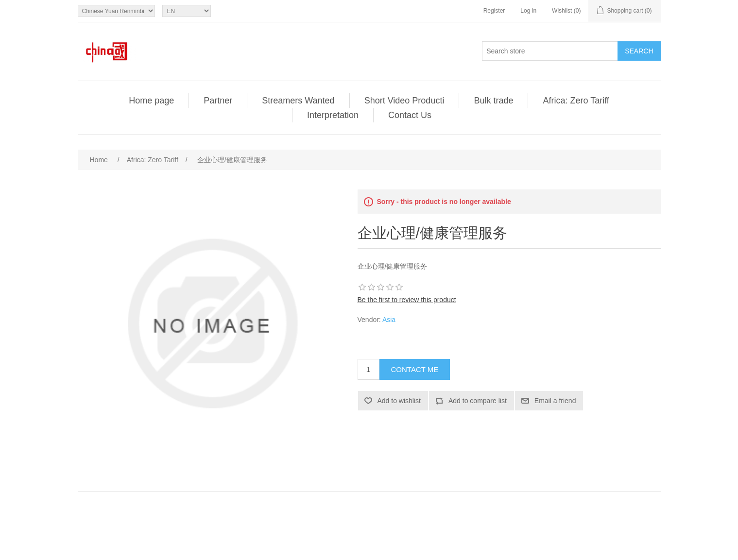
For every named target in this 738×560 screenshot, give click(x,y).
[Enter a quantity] (369, 369)
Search (639, 51)
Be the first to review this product (407, 300)
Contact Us (410, 115)
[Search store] (550, 51)
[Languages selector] (187, 11)
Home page (151, 101)
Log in (528, 11)
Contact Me (415, 369)
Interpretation (333, 115)
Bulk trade (493, 101)
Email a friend (555, 401)
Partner (218, 101)
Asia (389, 320)
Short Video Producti (404, 101)
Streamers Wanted (298, 101)
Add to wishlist (399, 401)
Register (494, 11)
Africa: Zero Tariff (576, 101)
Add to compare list (478, 401)
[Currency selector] (116, 11)
